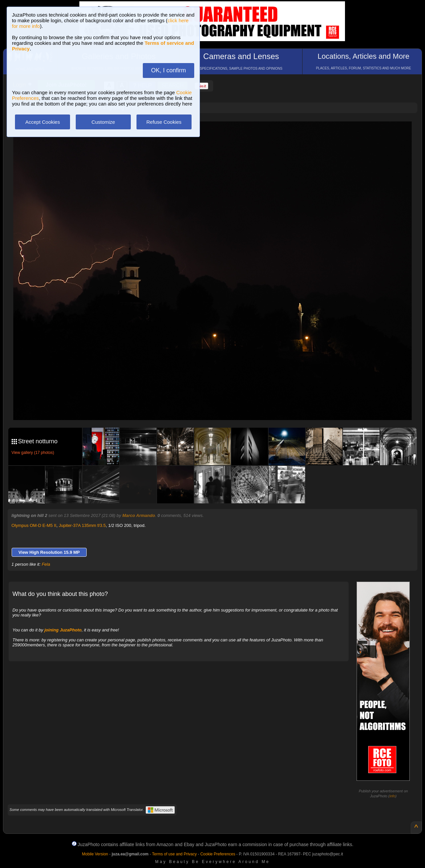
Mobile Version (95, 854)
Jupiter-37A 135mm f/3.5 (82, 525)
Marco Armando (138, 515)
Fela (46, 564)
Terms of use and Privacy (174, 854)
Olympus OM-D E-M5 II (34, 525)
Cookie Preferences (218, 854)
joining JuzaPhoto (63, 630)
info (392, 796)
